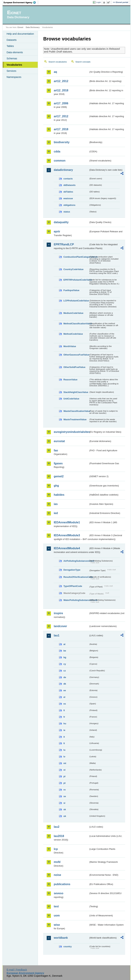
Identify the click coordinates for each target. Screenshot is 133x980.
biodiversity (62, 142)
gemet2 (59, 476)
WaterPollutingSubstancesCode (76, 600)
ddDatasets (69, 185)
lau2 (56, 827)
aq (55, 72)
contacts (68, 179)
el (64, 697)
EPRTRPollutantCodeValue (76, 280)
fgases (58, 463)
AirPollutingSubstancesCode (76, 561)
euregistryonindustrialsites (71, 432)
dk (65, 684)
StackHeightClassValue (76, 392)
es (65, 704)
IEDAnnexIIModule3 (67, 535)
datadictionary (63, 170)
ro (64, 790)
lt (64, 743)
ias (56, 504)
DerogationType (72, 570)
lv (64, 757)
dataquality (61, 222)
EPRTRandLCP (64, 244)
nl (64, 770)
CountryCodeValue (73, 269)
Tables (10, 46)
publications (62, 884)
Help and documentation (20, 34)
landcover (60, 626)
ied (56, 513)
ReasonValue (70, 380)
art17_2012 (61, 116)
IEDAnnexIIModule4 (67, 548)
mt (65, 763)
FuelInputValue (71, 290)
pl (64, 776)
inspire (58, 613)
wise (57, 925)
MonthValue (70, 346)
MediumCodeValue (73, 313)
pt (64, 783)
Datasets (11, 40)
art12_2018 (61, 90)
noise (57, 875)
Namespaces (14, 77)
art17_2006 (61, 103)
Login (98, 2)
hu (65, 723)
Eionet (20, 27)
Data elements (15, 52)
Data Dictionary (33, 27)
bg (65, 657)
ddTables (68, 192)
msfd (57, 862)
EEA (21, 2)
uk (65, 816)
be (65, 651)
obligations (69, 205)
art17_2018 (61, 129)
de (65, 677)
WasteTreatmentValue (75, 419)
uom (57, 916)
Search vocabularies (58, 62)
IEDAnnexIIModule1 (67, 522)
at (64, 644)
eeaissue (68, 198)
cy (65, 664)
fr (64, 717)
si (64, 803)
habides (59, 495)
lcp (56, 849)
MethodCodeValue (73, 334)
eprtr (57, 231)
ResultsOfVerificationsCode (76, 577)
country (67, 946)
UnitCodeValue (71, 399)
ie (64, 730)
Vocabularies (14, 65)
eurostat (59, 441)
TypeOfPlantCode (73, 586)
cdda (57, 151)
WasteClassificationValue (76, 411)
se (65, 796)
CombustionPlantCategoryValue (76, 257)
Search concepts (83, 62)
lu (64, 750)
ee (65, 690)
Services (11, 71)
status (67, 212)
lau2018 (59, 836)
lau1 (56, 635)
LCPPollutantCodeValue (76, 301)
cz (65, 671)
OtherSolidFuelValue (74, 367)
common (60, 161)
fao (56, 450)
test (56, 906)
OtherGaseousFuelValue (76, 355)
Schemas (12, 58)
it (64, 737)
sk (65, 809)
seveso (58, 893)
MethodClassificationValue (76, 324)
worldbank (61, 938)
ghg (56, 486)
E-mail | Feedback (17, 970)
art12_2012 (61, 81)
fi (64, 710)
